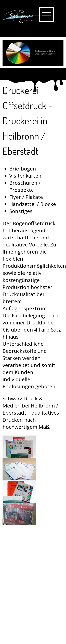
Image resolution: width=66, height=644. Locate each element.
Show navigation (47, 14)
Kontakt (15, 620)
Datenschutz (21, 634)
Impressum (19, 627)
